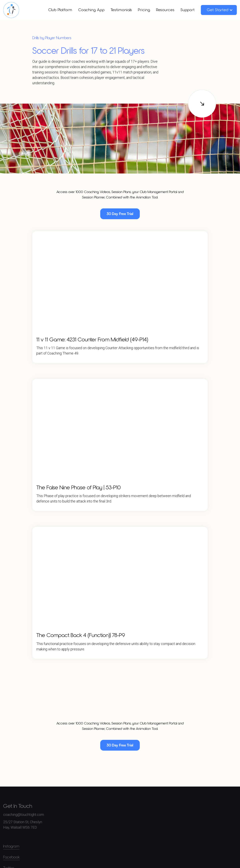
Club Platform (60, 10)
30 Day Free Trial (120, 214)
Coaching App (91, 10)
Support (188, 10)
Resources (165, 10)
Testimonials (121, 10)
